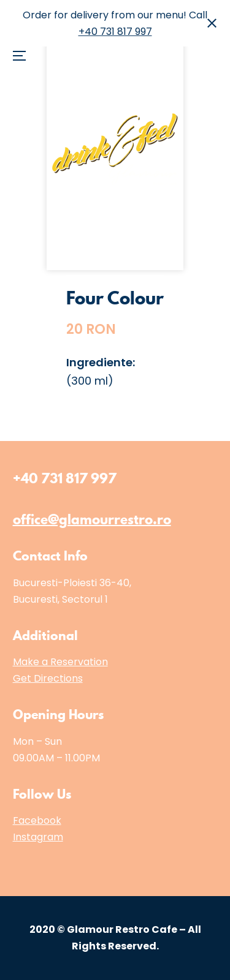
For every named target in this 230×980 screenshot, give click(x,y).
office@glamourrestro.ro (92, 519)
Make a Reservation (60, 662)
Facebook (37, 820)
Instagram (38, 837)
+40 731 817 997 (115, 32)
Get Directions (48, 678)
